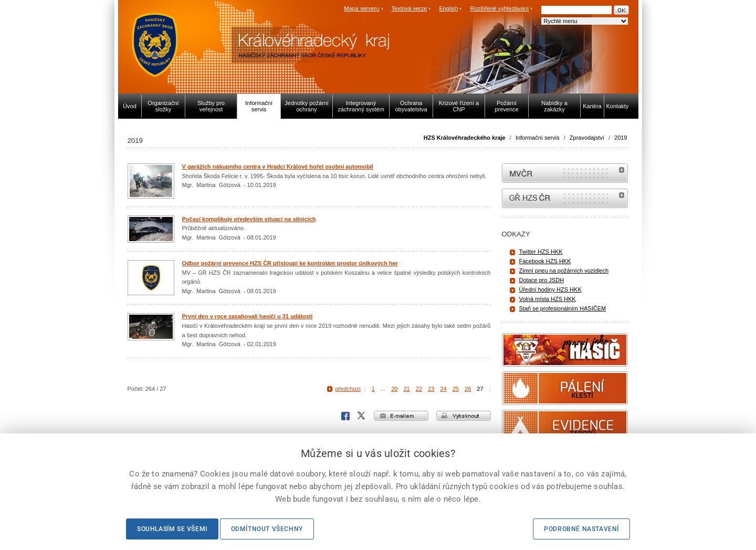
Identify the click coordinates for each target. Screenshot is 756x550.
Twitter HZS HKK (541, 252)
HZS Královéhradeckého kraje (465, 138)
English (448, 8)
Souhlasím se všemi (172, 529)
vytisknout (464, 416)
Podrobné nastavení (581, 529)
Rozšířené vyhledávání (500, 8)
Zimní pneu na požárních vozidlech (564, 271)
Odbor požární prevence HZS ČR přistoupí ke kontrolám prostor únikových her (290, 263)
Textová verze (409, 8)
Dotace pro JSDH (542, 280)
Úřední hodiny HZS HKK (550, 289)
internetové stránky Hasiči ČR (565, 198)
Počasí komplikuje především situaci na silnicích (249, 219)
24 (443, 389)
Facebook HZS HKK (545, 261)
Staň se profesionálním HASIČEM (563, 308)
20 (394, 389)
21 (406, 389)
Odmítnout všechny (267, 529)
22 (419, 389)
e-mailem (401, 416)
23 (431, 389)
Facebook (345, 416)
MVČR (565, 173)
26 (468, 389)
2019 (621, 138)
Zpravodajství (587, 138)
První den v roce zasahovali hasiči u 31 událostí (248, 316)
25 (456, 389)
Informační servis (538, 138)
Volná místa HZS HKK (548, 299)
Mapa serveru (361, 8)
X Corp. (362, 416)
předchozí (348, 389)
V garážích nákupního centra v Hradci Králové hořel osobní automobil (278, 167)
